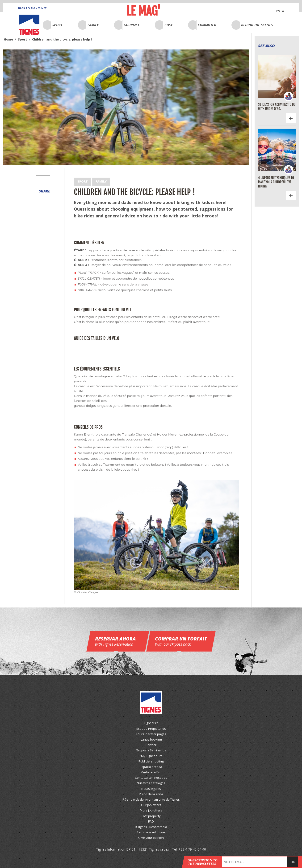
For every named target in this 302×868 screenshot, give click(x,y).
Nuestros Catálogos (151, 783)
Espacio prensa (151, 767)
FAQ (151, 821)
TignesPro (151, 723)
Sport (83, 181)
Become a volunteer (151, 832)
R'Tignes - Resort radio (151, 827)
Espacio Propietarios (151, 729)
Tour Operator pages (151, 734)
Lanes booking (151, 739)
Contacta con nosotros (151, 778)
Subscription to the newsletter (203, 862)
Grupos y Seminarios (151, 750)
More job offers (151, 810)
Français (271, 9)
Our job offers (151, 805)
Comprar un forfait (181, 641)
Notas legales (151, 789)
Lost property (151, 816)
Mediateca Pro (151, 772)
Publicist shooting (151, 761)
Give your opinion (151, 838)
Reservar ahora (118, 641)
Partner (151, 745)
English (271, 4)
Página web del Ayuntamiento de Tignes (151, 799)
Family (101, 181)
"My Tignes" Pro (151, 756)
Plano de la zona (151, 794)
